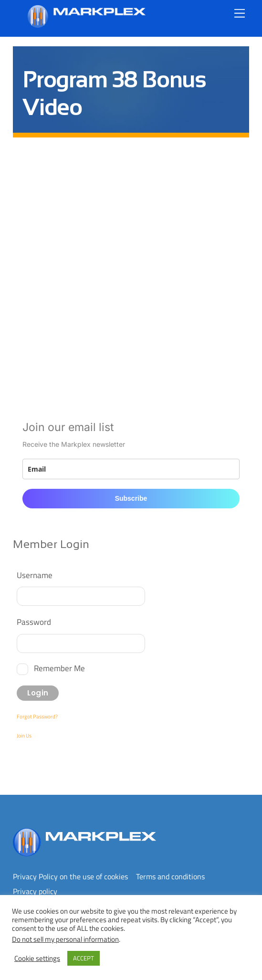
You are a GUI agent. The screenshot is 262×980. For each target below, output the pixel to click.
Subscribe (131, 498)
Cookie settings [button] (37, 959)
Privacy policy (35, 891)
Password (34, 622)
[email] (131, 469)
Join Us (24, 736)
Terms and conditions (170, 876)
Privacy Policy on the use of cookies (70, 876)
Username (35, 575)
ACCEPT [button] (84, 958)
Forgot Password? (37, 717)
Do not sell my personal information (65, 939)
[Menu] (240, 13)
